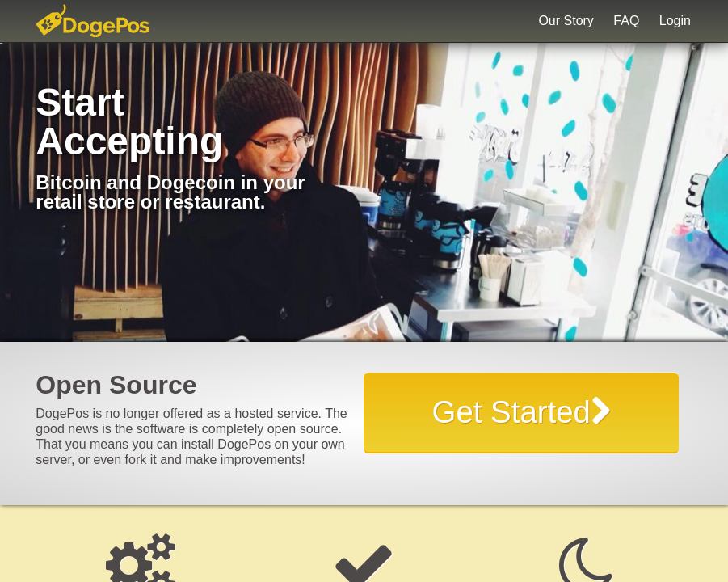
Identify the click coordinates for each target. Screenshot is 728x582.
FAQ (626, 21)
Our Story (566, 21)
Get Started (522, 412)
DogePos (110, 21)
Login (675, 21)
